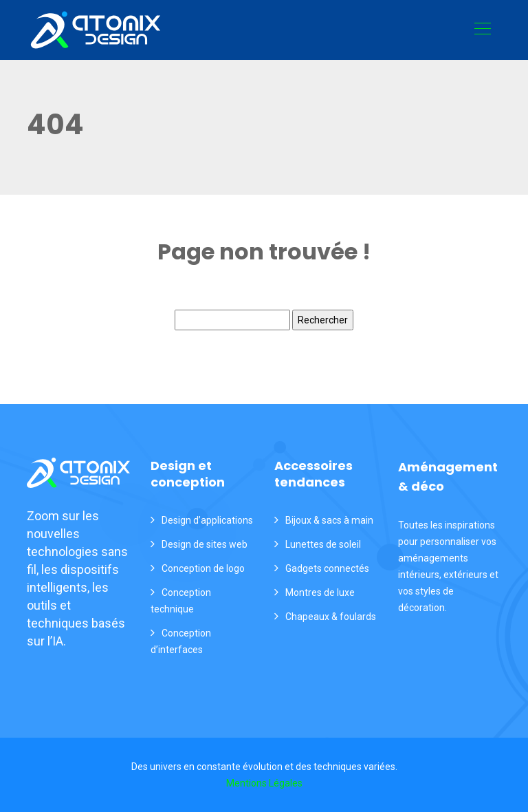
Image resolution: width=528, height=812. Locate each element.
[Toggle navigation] (482, 30)
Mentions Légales (264, 783)
